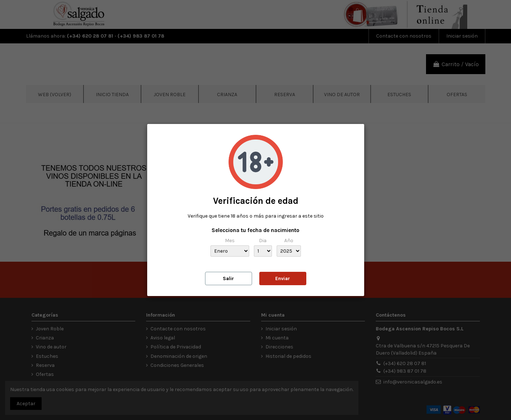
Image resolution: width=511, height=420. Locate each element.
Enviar (283, 278)
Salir (228, 278)
